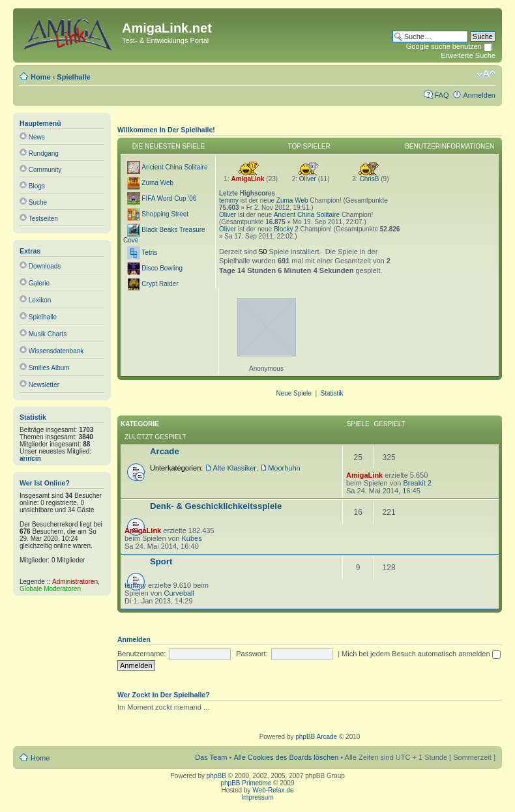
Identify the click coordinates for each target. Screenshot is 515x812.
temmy (229, 200)
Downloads (45, 266)
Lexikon (40, 300)
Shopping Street (165, 214)
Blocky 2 (286, 229)
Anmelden (479, 95)
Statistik (332, 393)
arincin (30, 458)
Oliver (308, 179)
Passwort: (252, 654)
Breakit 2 (417, 483)
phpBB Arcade (316, 737)
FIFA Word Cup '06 (169, 198)
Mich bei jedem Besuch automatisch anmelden (421, 654)
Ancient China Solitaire (174, 167)
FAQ (441, 95)
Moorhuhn (284, 468)
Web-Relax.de (273, 790)
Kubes (191, 538)
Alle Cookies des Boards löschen (286, 757)
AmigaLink (247, 179)
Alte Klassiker (234, 468)
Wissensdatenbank (56, 351)
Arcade (165, 451)
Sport (161, 561)
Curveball (179, 593)
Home (41, 77)
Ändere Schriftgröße (486, 74)
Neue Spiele (293, 393)
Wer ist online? (45, 483)
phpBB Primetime (246, 783)
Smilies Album (49, 368)
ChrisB (369, 179)
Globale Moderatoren (50, 589)
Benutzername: (142, 654)
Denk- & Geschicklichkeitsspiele (216, 506)
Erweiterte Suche (468, 55)
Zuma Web (157, 183)
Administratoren (75, 582)
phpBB (216, 776)
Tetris (149, 253)
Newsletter (44, 385)
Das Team (211, 757)
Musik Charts (48, 334)
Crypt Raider (160, 284)
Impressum (257, 797)
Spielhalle (73, 77)
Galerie (39, 283)
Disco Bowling (162, 268)
